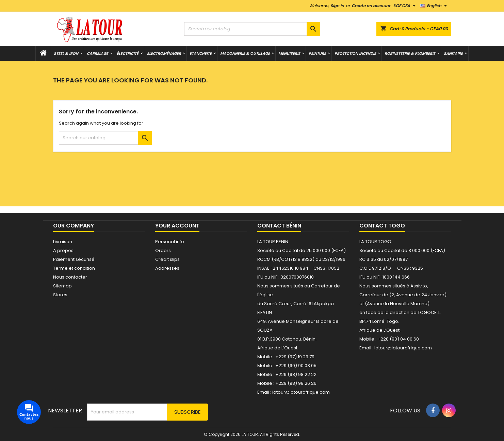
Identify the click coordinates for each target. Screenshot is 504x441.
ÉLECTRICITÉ (128, 53)
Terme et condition (74, 268)
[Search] (252, 29)
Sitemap (62, 286)
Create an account (371, 6)
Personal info (170, 242)
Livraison (63, 242)
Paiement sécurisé (74, 259)
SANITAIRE (453, 53)
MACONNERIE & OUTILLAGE (245, 53)
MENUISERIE (289, 53)
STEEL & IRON (66, 53)
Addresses (167, 268)
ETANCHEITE (201, 53)
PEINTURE (317, 53)
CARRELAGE (97, 53)
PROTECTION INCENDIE (355, 53)
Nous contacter (70, 277)
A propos (63, 250)
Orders (163, 250)
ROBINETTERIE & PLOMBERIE (410, 53)
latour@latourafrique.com (403, 348)
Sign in (337, 6)
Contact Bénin (279, 226)
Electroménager (164, 53)
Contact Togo (382, 226)
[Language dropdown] (434, 6)
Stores (60, 295)
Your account (177, 226)
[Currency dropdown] (405, 6)
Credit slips (167, 259)
